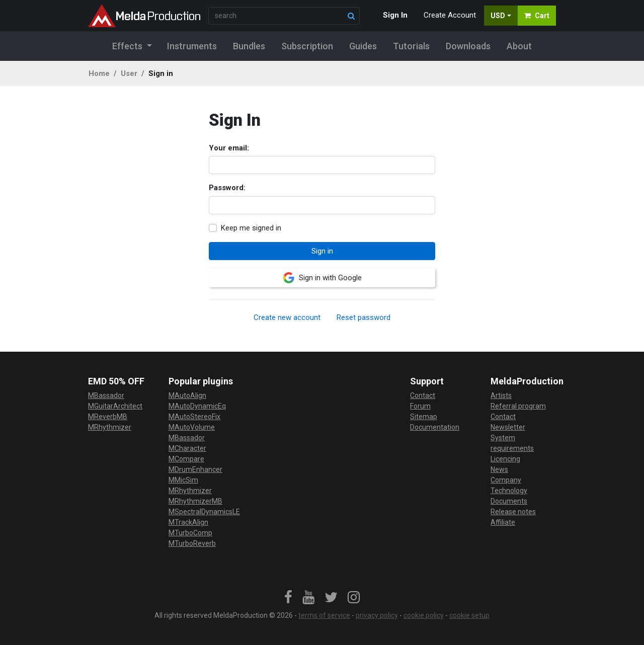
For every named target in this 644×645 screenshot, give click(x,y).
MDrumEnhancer (195, 469)
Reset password (364, 317)
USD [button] (498, 16)
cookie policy (424, 615)
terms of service (324, 615)
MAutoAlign (187, 395)
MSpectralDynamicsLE (204, 512)
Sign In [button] (395, 15)
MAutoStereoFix (194, 417)
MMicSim (183, 480)
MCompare (186, 459)
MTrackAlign (188, 522)
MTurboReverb (192, 543)
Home (99, 73)
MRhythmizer (110, 427)
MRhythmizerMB (195, 501)
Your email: (229, 148)
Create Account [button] (450, 15)
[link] (288, 598)
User (129, 73)
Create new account (287, 317)
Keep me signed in (251, 228)
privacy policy (377, 615)
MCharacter (187, 448)
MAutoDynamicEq (197, 406)
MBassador (106, 395)
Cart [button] (537, 16)
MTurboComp (190, 533)
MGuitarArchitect (115, 406)
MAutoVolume (192, 427)
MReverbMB (108, 417)
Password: (227, 188)
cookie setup (469, 615)
